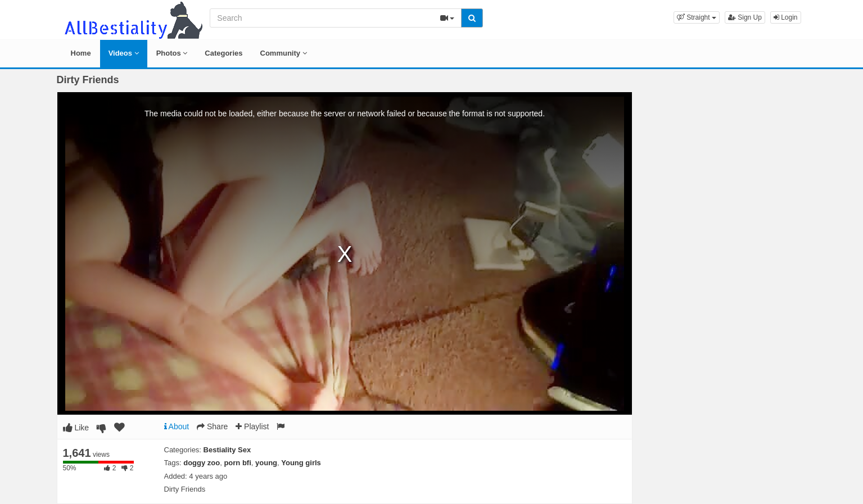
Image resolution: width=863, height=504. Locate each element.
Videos (124, 53)
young (266, 463)
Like (76, 428)
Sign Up (745, 17)
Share (212, 426)
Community (284, 53)
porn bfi (237, 463)
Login (786, 17)
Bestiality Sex (227, 450)
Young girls (301, 463)
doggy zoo (202, 463)
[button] (697, 17)
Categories (223, 53)
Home (81, 53)
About (177, 426)
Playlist (252, 426)
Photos (172, 53)
